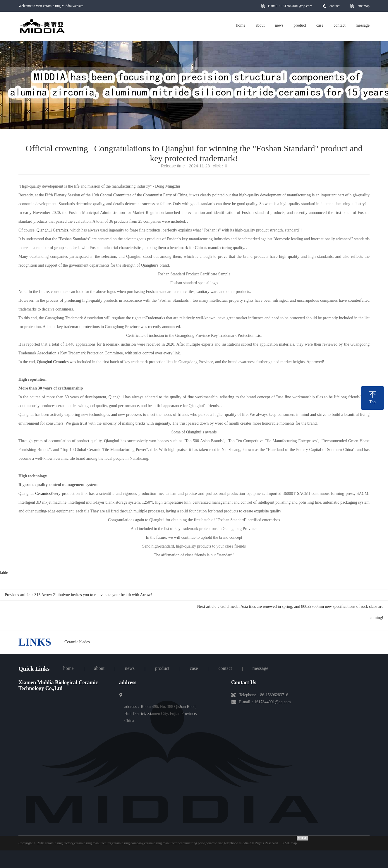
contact (335, 6)
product (162, 668)
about (99, 668)
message (260, 668)
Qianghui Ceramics (52, 230)
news (130, 668)
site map (364, 6)
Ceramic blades (77, 642)
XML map (289, 843)
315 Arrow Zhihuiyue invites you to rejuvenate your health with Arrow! (93, 595)
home (68, 668)
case (194, 668)
